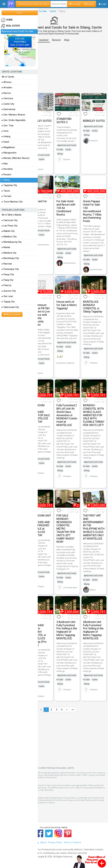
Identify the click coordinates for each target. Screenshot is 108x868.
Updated (44, 40)
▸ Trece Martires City (12, 202)
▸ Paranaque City (10, 269)
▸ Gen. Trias (8, 126)
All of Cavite (8, 77)
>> (73, 710)
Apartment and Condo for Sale (18, 31)
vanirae (40, 373)
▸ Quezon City (9, 291)
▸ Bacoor (6, 93)
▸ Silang (6, 180)
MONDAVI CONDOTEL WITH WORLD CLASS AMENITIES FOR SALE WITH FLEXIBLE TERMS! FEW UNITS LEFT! (94, 415)
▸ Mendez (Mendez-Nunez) (16, 158)
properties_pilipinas (65, 363)
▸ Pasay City (8, 275)
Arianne (40, 169)
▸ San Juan (7, 296)
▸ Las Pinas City (10, 226)
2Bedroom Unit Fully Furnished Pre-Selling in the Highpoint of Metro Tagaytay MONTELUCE (93, 630)
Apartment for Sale (38, 203)
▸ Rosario (7, 175)
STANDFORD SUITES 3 (64, 121)
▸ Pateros (7, 285)
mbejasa (94, 363)
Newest (56, 40)
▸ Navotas (7, 264)
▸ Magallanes (8, 147)
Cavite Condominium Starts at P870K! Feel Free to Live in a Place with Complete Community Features (40, 313)
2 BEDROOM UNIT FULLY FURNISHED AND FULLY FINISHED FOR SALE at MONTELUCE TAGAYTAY (40, 525)
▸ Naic (5, 164)
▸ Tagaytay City (9, 185)
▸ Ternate (7, 196)
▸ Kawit (5, 142)
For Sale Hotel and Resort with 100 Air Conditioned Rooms (66, 208)
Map (67, 40)
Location (75, 4)
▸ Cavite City (8, 104)
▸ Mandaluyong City (12, 242)
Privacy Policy (55, 842)
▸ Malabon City (9, 237)
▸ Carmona (7, 98)
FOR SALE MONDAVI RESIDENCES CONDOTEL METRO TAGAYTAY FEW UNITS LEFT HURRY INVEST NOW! (66, 529)
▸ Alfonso (7, 82)
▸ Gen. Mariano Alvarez (14, 115)
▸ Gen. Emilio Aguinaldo (14, 120)
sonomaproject (70, 587)
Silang (60, 154)
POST (20, 13)
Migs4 (93, 590)
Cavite (53, 11)
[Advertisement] (54, 68)
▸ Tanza (6, 191)
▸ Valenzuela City (10, 307)
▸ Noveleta (7, 169)
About (43, 842)
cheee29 (94, 141)
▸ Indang (6, 137)
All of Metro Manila (11, 215)
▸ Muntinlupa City (10, 258)
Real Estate (10, 26)
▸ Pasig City (8, 280)
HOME (7, 20)
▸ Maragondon (9, 153)
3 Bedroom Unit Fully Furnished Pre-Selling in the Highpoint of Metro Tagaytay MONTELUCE (67, 630)
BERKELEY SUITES (41, 121)
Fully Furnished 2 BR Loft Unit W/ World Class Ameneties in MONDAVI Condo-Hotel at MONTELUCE (67, 415)
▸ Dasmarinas (9, 109)
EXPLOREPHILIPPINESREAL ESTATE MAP (20, 42)
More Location (12, 314)
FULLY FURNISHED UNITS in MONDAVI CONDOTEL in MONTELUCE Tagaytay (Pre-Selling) (38, 634)
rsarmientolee (43, 245)
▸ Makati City (8, 231)
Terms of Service (72, 842)
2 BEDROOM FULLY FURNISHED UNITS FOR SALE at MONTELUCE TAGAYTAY (40, 414)
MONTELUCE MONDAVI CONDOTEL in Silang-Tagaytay (93, 307)
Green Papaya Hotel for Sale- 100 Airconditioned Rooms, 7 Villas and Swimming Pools (92, 211)
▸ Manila (6, 247)
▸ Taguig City (8, 302)
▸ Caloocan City (10, 220)
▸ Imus (5, 131)
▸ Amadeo (7, 88)
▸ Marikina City (9, 253)
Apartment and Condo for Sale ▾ (33, 4)
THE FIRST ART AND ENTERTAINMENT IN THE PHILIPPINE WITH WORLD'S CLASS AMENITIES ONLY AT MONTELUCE (94, 527)
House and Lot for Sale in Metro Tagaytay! (67, 305)
